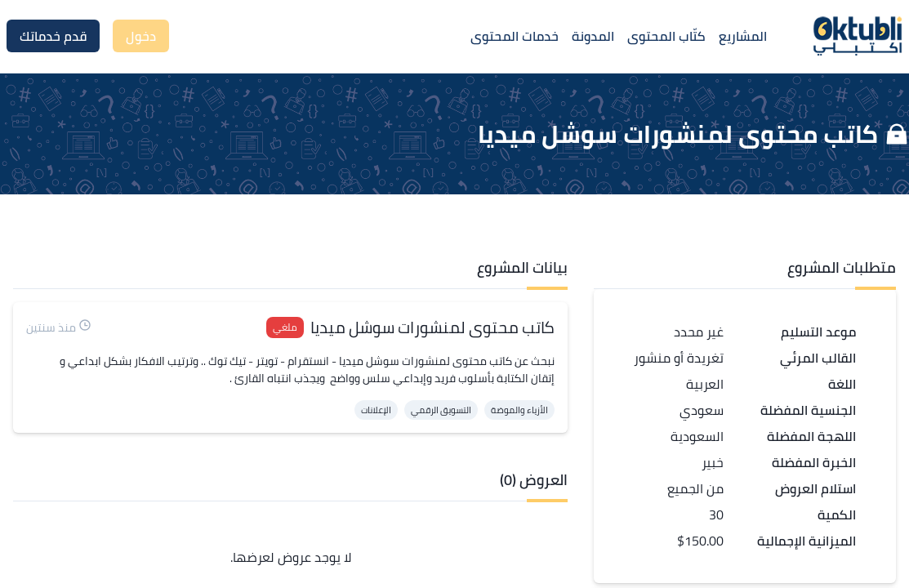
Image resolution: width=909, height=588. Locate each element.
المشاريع (743, 36)
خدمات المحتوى (515, 36)
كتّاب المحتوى (666, 36)
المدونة (593, 36)
